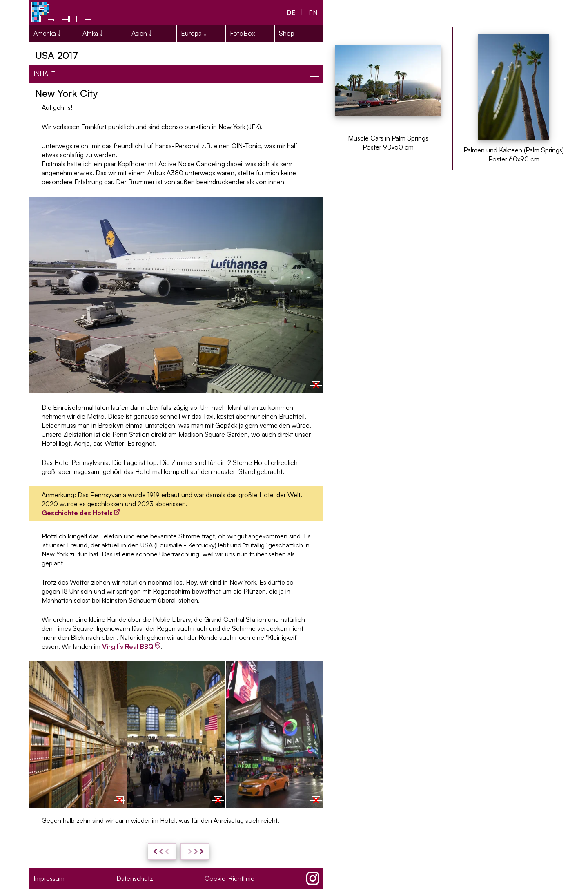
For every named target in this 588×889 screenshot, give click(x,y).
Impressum (49, 878)
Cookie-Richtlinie (229, 878)
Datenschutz (135, 878)
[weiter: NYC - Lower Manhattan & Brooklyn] (195, 851)
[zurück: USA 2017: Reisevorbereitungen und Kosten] (162, 851)
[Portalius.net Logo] (62, 12)
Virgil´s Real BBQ (128, 646)
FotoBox (242, 33)
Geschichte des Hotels (77, 513)
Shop (287, 33)
